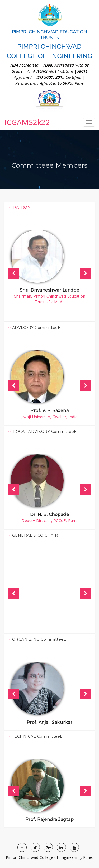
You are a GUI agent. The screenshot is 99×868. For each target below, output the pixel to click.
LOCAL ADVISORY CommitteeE (43, 432)
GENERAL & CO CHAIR (33, 535)
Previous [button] (13, 273)
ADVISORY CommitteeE (34, 328)
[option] (49, 268)
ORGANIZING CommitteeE (37, 639)
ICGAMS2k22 (27, 122)
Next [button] (86, 273)
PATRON (19, 207)
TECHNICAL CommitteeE (36, 736)
